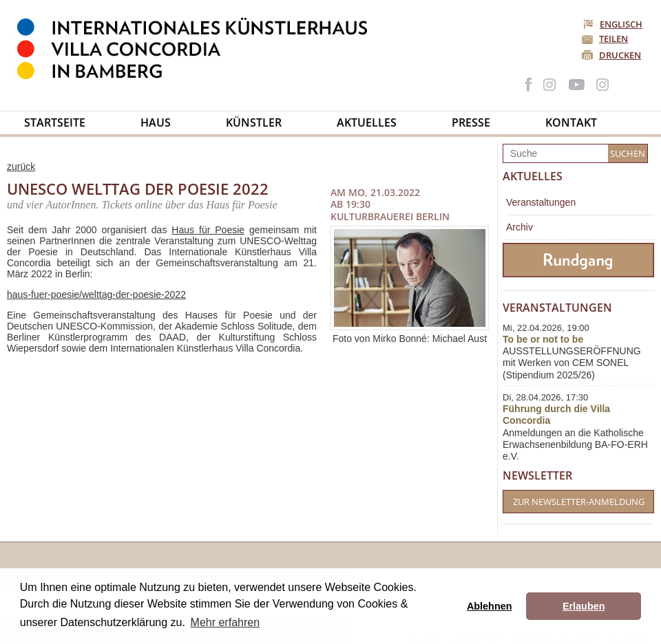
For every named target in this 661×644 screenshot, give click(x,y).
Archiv (520, 227)
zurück (21, 167)
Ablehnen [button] (490, 606)
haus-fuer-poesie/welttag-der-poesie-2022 (96, 294)
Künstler (254, 122)
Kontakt (571, 122)
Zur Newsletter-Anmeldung (579, 502)
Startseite (55, 122)
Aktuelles (367, 122)
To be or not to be (543, 339)
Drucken (620, 55)
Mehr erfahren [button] (225, 622)
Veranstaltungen (541, 202)
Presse (471, 122)
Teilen (613, 39)
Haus (156, 122)
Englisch (614, 24)
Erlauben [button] (584, 606)
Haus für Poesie (208, 230)
